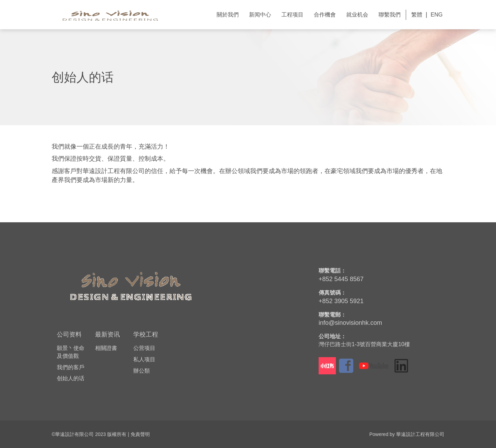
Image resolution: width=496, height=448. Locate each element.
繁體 (417, 15)
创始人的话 (71, 378)
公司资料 (69, 334)
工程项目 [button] (292, 15)
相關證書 (106, 348)
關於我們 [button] (228, 15)
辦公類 (142, 371)
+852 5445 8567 (341, 279)
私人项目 (144, 359)
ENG (437, 15)
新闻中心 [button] (260, 15)
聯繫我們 (390, 15)
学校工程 (146, 334)
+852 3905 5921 (341, 301)
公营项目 (144, 348)
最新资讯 (107, 334)
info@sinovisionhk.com (350, 323)
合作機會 (325, 15)
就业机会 (357, 15)
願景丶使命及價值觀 (71, 352)
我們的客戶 (71, 367)
